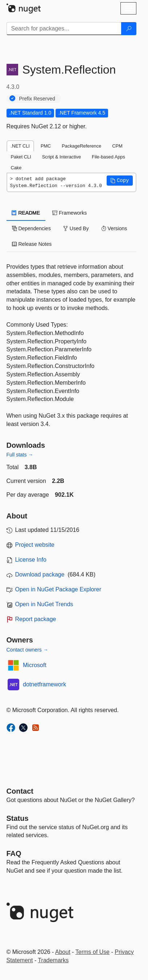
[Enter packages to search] (64, 29)
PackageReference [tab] (81, 146)
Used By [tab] (76, 228)
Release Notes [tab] (32, 244)
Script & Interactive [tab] (61, 157)
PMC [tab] (46, 146)
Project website (35, 545)
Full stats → (20, 455)
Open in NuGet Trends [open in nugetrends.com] (44, 604)
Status (18, 818)
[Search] (129, 29)
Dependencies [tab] (31, 228)
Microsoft (35, 665)
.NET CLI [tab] (20, 146)
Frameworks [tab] (69, 213)
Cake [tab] (16, 168)
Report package (36, 619)
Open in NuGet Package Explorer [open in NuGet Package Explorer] (58, 589)
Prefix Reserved (37, 99)
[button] (120, 181)
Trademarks (53, 960)
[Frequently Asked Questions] (14, 853)
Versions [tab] (114, 228)
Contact (20, 791)
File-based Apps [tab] (108, 157)
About (63, 952)
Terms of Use (92, 952)
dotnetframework (44, 684)
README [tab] (26, 213)
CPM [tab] (117, 146)
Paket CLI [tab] (21, 157)
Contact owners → (27, 650)
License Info (31, 560)
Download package (40, 574)
